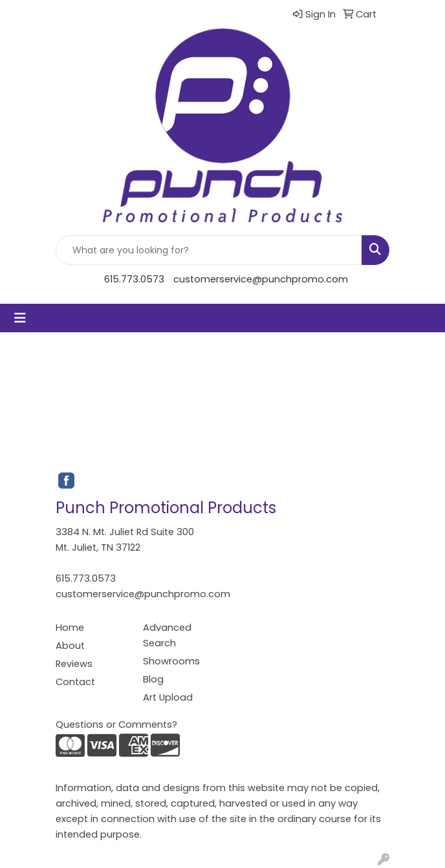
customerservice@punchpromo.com (261, 279)
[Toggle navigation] (20, 318)
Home (70, 628)
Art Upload (168, 697)
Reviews (74, 664)
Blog (153, 679)
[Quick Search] (209, 250)
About (70, 646)
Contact (75, 682)
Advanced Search (167, 635)
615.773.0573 (134, 279)
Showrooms (171, 661)
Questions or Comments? (116, 725)
